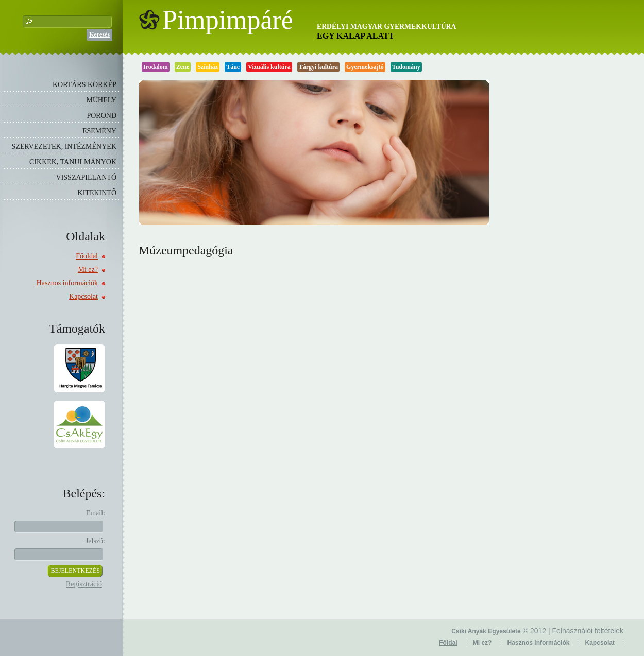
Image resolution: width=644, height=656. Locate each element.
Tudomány (406, 67)
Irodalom (156, 67)
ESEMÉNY (99, 131)
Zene (183, 67)
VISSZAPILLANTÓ (86, 177)
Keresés (99, 34)
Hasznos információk (67, 283)
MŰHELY (101, 100)
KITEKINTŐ (97, 193)
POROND (101, 116)
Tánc (233, 67)
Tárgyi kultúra (318, 67)
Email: (96, 513)
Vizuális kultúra (269, 67)
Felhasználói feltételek (588, 631)
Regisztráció (84, 584)
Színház (208, 67)
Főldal (448, 643)
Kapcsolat (83, 296)
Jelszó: (95, 541)
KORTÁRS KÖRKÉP (84, 85)
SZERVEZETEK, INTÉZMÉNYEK (64, 146)
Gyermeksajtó (365, 67)
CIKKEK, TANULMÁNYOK (73, 162)
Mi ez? (88, 270)
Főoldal (87, 256)
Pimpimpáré (228, 20)
